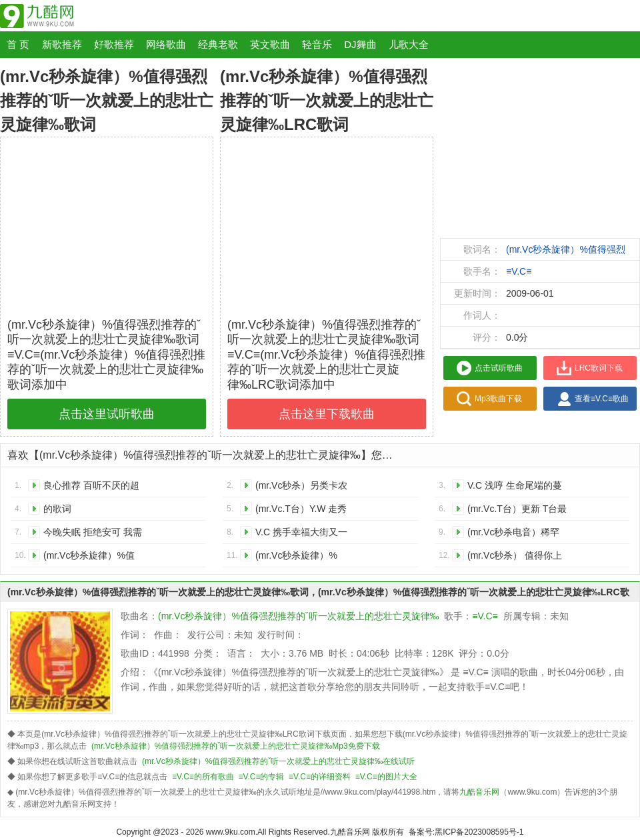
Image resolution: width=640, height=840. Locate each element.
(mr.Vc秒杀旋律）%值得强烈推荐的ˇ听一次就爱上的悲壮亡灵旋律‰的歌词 (92, 558)
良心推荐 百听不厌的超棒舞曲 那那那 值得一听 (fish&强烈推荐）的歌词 (93, 488)
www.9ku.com (231, 832)
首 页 (18, 44)
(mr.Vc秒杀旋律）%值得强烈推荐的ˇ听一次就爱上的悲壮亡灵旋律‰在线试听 (278, 761)
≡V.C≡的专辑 (262, 777)
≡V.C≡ (519, 271)
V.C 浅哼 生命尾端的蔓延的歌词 (515, 488)
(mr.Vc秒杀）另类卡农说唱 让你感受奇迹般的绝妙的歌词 (303, 488)
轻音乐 (317, 44)
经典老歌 (218, 44)
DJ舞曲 (360, 44)
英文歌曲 (270, 44)
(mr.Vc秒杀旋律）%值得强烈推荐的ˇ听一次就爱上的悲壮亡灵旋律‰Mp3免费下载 (236, 746)
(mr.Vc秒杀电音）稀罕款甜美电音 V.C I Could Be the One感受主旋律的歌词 (515, 534)
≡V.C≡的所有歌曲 (203, 777)
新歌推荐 (62, 44)
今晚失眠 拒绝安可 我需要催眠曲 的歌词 (93, 534)
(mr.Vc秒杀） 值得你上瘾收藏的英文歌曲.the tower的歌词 (515, 558)
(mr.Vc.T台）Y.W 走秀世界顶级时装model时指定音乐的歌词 (301, 511)
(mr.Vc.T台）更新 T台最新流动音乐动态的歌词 (517, 511)
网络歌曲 (166, 44)
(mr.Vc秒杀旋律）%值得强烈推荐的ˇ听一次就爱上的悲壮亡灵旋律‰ (299, 616)
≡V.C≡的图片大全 (386, 777)
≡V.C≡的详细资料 (320, 777)
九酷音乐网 (350, 832)
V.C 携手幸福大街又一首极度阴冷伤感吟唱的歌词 (302, 534)
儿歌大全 (409, 44)
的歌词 (57, 509)
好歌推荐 (114, 44)
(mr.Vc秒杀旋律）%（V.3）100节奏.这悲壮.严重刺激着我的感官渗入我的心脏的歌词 (305, 558)
